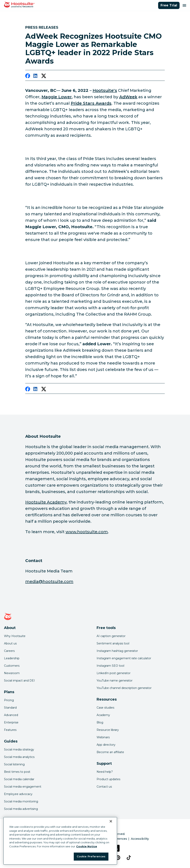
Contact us (104, 787)
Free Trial (169, 5)
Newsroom (12, 673)
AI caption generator (111, 636)
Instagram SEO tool (110, 666)
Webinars (103, 737)
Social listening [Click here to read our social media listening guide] (14, 764)
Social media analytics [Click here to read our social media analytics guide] (19, 757)
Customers (12, 666)
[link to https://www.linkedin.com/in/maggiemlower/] (57, 97)
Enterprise (11, 722)
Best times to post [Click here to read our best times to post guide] (17, 772)
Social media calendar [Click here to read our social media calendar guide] (19, 779)
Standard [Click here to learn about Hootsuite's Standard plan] (10, 708)
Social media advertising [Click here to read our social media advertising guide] (21, 809)
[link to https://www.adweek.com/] (128, 97)
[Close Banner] (111, 821)
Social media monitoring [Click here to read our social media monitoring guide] (21, 801)
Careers (9, 651)
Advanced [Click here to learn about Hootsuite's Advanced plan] (11, 715)
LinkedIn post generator (114, 673)
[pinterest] (118, 858)
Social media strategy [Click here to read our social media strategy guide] (19, 749)
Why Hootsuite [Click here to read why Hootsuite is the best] (15, 636)
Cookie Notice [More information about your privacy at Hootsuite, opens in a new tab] (87, 846)
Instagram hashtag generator (117, 651)
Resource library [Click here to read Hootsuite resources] (108, 730)
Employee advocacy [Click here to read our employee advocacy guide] (18, 794)
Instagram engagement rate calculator (124, 658)
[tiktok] (129, 858)
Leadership (12, 658)
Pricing (9, 700)
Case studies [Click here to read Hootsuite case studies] (105, 708)
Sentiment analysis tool (113, 643)
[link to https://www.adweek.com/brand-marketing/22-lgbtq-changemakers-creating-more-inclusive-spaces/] (91, 103)
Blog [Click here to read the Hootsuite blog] (100, 722)
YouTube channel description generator (124, 688)
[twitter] (44, 77)
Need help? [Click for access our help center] (105, 772)
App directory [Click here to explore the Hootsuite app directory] (106, 745)
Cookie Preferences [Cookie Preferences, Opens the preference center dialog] (91, 856)
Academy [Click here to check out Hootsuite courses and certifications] (103, 715)
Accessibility (140, 839)
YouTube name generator (115, 681)
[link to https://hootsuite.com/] (105, 90)
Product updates (108, 779)
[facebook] (28, 77)
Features (10, 730)
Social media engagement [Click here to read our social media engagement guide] (23, 787)
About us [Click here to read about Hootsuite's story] (10, 643)
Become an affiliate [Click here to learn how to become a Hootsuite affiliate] (110, 752)
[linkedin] (36, 77)
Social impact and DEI (19, 681)
